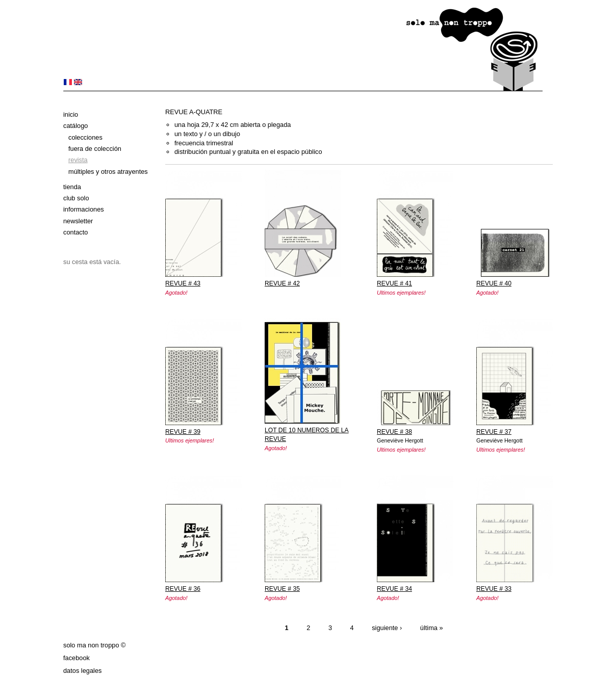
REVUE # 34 (394, 589)
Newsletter (78, 221)
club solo (76, 198)
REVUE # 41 (394, 283)
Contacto (75, 232)
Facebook (76, 658)
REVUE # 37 (494, 432)
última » (432, 628)
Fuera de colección (95, 149)
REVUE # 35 (282, 589)
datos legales (82, 671)
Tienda (72, 187)
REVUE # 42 (282, 283)
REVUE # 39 (183, 432)
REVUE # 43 (183, 283)
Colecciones (85, 137)
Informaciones (84, 209)
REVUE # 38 (394, 432)
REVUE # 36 (183, 589)
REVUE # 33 (494, 589)
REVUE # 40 (494, 283)
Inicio (71, 114)
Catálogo (75, 126)
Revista (78, 160)
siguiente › (387, 628)
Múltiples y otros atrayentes (108, 172)
